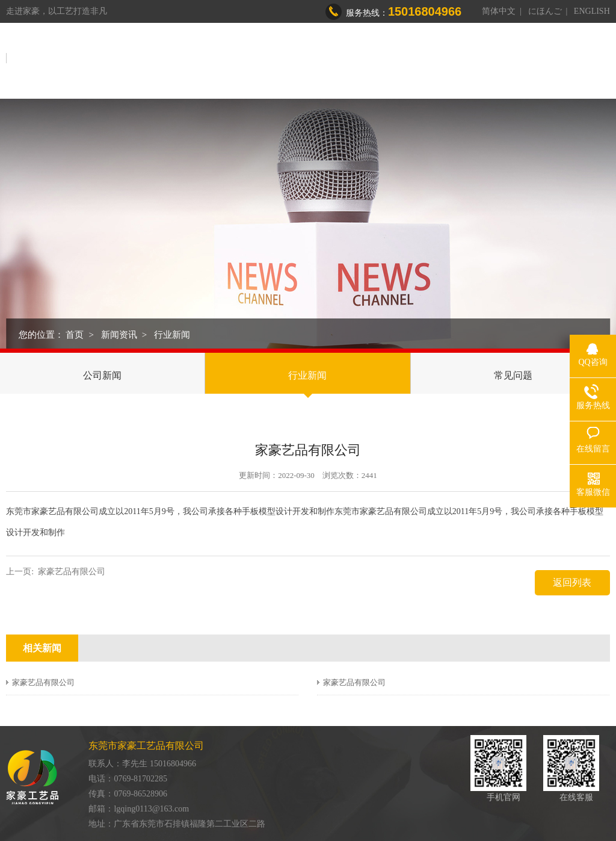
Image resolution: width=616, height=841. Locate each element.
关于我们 (289, 60)
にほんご (545, 11)
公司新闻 (102, 375)
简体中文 (499, 11)
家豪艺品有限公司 (72, 572)
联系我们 (572, 60)
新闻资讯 (516, 60)
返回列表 (572, 582)
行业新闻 (172, 335)
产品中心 (346, 60)
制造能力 (402, 60)
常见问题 (513, 375)
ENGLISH (592, 11)
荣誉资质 (459, 60)
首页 (242, 60)
